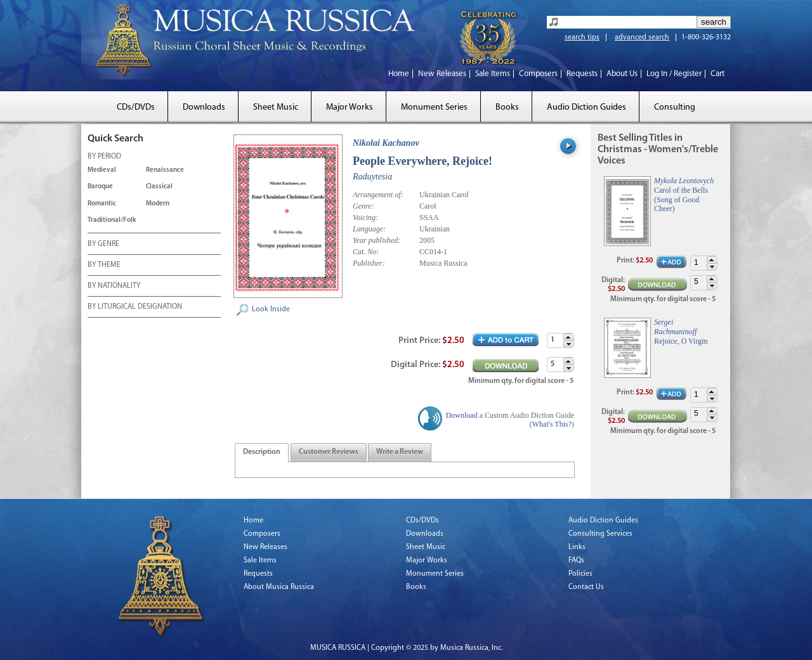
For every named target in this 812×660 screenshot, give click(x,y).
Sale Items (493, 74)
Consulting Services (600, 534)
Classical (159, 187)
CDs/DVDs (136, 107)
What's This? (552, 424)
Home (399, 74)
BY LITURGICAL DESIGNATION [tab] (135, 307)
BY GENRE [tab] (103, 245)
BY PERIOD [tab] (104, 157)
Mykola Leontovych (684, 181)
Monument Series (434, 107)
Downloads (204, 107)
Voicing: (365, 217)
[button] (568, 337)
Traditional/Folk (112, 220)
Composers (538, 74)
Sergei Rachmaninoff (675, 327)
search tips (582, 37)
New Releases (442, 74)
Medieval (102, 170)
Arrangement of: (378, 195)
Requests (582, 74)
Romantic (102, 204)
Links (577, 547)
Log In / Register (674, 74)
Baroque (100, 187)
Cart (717, 74)
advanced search (642, 37)
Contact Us (586, 587)
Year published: (377, 240)
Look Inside (271, 309)
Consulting (675, 107)
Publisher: (369, 263)
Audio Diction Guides (586, 107)
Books (507, 107)
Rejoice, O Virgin (681, 341)
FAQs (576, 560)
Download (462, 415)
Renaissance (165, 170)
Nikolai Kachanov (386, 143)
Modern (158, 204)
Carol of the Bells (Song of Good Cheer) (681, 199)
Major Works (350, 107)
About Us (622, 74)
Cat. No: (366, 252)
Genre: (363, 206)
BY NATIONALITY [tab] (114, 287)
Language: (369, 229)
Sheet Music (276, 107)
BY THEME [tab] (104, 266)
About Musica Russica (279, 587)
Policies (580, 574)
